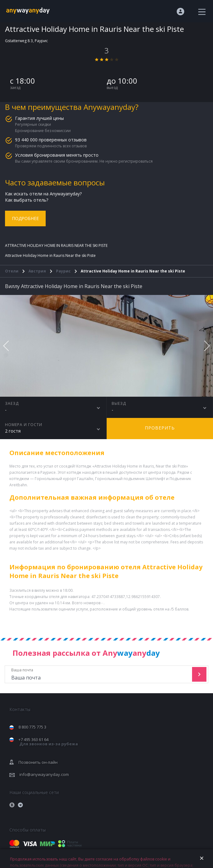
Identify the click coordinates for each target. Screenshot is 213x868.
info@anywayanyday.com (44, 774)
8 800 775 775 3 (32, 727)
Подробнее (25, 218)
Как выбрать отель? (27, 200)
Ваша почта (99, 674)
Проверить (160, 428)
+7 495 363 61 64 (48, 742)
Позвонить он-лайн (38, 762)
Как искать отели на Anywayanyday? (43, 194)
